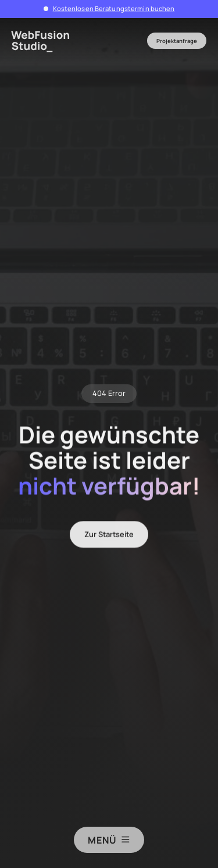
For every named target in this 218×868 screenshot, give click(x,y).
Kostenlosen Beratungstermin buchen (114, 8)
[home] (44, 41)
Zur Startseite (109, 537)
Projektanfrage (177, 41)
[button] (109, 41)
